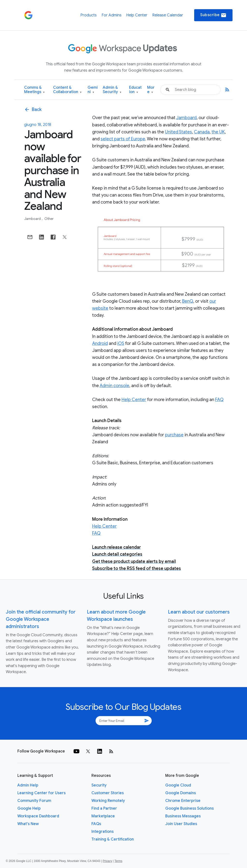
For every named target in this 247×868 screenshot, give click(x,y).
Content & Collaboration (67, 90)
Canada (202, 132)
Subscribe (213, 15)
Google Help (29, 808)
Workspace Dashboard (38, 816)
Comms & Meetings (34, 90)
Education (135, 90)
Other (49, 219)
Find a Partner (104, 808)
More (151, 90)
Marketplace (103, 816)
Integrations (103, 832)
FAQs (96, 824)
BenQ (188, 301)
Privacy (107, 861)
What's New (28, 824)
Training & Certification (113, 839)
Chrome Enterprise (183, 801)
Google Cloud (178, 785)
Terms (118, 861)
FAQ (219, 400)
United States (178, 132)
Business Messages (183, 816)
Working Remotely (108, 801)
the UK (218, 132)
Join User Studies (181, 824)
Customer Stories (108, 793)
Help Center (137, 15)
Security (99, 785)
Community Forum (34, 801)
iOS (121, 343)
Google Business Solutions (189, 808)
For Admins (112, 15)
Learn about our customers (199, 612)
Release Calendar (168, 15)
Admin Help (28, 785)
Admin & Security (112, 90)
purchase (174, 435)
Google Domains (181, 793)
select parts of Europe (123, 139)
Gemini (93, 90)
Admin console (114, 386)
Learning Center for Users (41, 793)
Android (100, 343)
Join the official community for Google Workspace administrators (41, 619)
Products (89, 15)
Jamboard (33, 219)
